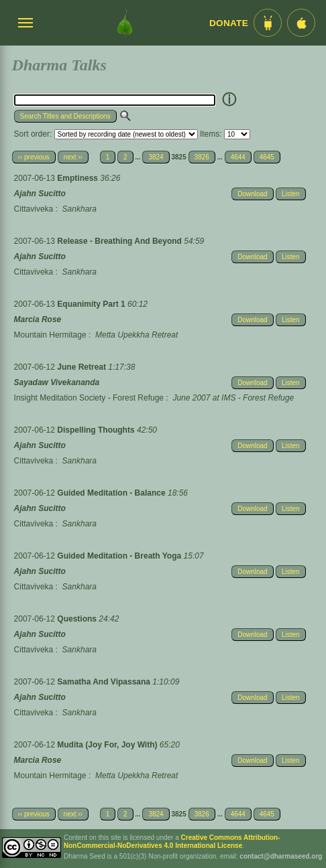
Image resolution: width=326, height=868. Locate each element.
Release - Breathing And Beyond (120, 241)
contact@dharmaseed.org (281, 856)
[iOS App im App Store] (301, 23)
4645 (267, 157)
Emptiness (78, 178)
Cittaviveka (34, 209)
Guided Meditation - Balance (112, 493)
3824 (156, 157)
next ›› (73, 157)
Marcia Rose (38, 319)
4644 (238, 157)
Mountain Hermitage (50, 335)
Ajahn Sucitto (40, 194)
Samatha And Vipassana (105, 682)
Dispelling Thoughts (97, 430)
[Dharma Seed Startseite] (125, 23)
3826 (202, 157)
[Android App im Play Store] (268, 23)
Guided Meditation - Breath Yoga (120, 556)
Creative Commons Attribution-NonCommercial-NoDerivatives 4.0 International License (172, 842)
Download (252, 194)
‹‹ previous (34, 157)
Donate (229, 23)
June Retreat (83, 367)
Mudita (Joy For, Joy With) (108, 745)
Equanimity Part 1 (92, 304)
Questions (78, 619)
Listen (291, 194)
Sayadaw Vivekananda (57, 382)
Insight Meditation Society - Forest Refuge (89, 398)
